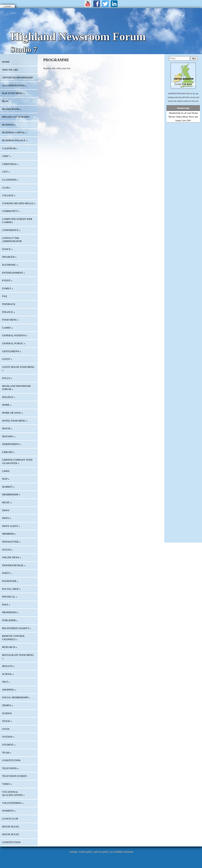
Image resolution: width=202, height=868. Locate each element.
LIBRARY (8, 452)
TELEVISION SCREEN (15, 776)
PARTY (7, 573)
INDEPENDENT (12, 444)
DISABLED (9, 257)
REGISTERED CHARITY (17, 628)
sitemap (73, 851)
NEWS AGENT (11, 526)
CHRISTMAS (10, 164)
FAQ (4, 296)
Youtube (88, 4)
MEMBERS (9, 534)
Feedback (9, 304)
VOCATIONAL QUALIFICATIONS (13, 794)
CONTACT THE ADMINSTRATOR (12, 240)
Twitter (105, 4)
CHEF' (6, 156)
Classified (10, 180)
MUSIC (7, 502)
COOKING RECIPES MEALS (19, 203)
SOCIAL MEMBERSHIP (16, 697)
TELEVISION (10, 768)
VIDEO (7, 784)
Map (6, 479)
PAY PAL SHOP (11, 589)
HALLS (7, 378)
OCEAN (7, 550)
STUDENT (9, 745)
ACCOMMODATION (14, 85)
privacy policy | (102, 851)
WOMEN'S (9, 811)
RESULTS (8, 666)
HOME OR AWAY (13, 413)
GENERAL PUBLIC (14, 343)
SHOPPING (9, 690)
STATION (8, 737)
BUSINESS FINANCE (15, 140)
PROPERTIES (10, 612)
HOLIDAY (9, 397)
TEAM (7, 753)
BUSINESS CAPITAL (14, 133)
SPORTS (8, 705)
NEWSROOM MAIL (14, 565)
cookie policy (85, 851)
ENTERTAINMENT (13, 273)
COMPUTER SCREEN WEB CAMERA (17, 221)
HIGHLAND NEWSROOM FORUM (16, 388)
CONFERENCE (11, 230)
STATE (6, 729)
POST (6, 605)
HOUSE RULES (11, 827)
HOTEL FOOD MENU (15, 421)
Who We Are (10, 70)
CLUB (6, 188)
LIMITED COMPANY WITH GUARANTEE (17, 461)
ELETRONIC (10, 265)
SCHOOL (8, 674)
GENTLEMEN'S (12, 351)
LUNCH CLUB (10, 819)
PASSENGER (10, 581)
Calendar (10, 148)
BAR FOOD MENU (13, 93)
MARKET (8, 487)
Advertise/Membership (17, 78)
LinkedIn (114, 4)
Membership (183, 108)
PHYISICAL (10, 597)
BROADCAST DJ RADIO (16, 117)
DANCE (7, 249)
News (6, 510)
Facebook (97, 4)
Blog (6, 101)
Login (7, 6)
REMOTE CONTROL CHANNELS (13, 638)
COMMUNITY (11, 211)
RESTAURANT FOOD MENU (18, 657)
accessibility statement (121, 851)
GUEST (7, 359)
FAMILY (8, 288)
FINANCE (8, 312)
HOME (6, 62)
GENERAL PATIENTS (15, 335)
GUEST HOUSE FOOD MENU (18, 369)
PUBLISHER (10, 620)
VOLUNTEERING (13, 803)
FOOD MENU (10, 320)
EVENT (7, 280)
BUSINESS (9, 125)
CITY (6, 172)
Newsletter (11, 542)
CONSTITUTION (11, 760)
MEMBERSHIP (11, 495)
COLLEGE (9, 195)
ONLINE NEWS (12, 557)
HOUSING (9, 436)
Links (6, 471)
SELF (6, 682)
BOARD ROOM (12, 109)
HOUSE (7, 428)
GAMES (7, 328)
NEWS (7, 518)
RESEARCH (10, 647)
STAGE (7, 721)
